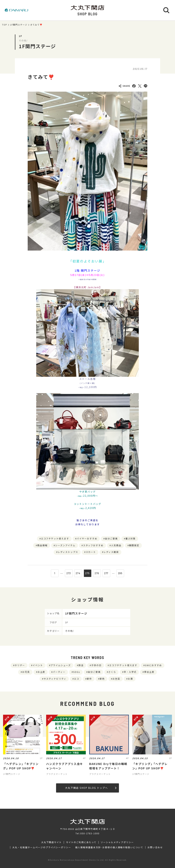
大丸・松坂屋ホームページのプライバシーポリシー (42, 847)
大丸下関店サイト (51, 842)
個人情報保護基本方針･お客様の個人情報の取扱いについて (109, 847)
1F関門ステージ (19, 25)
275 (87, 573)
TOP (5, 25)
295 (120, 573)
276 (97, 573)
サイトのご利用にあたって (81, 842)
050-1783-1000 (90, 833)
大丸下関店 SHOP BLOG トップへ (91, 788)
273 (69, 573)
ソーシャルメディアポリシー (117, 842)
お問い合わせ (155, 847)
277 (106, 573)
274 (78, 573)
